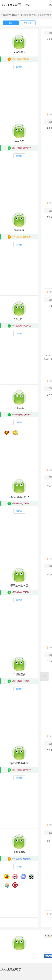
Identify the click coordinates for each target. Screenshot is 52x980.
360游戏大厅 (13, 971)
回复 (11, 23)
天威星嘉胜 (19, 674)
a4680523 (19, 52)
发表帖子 (28, 23)
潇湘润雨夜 (19, 852)
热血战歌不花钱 (19, 763)
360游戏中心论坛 (16, 6)
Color (49, 936)
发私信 (19, 67)
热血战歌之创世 (10, 15)
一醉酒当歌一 (19, 230)
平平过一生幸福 (19, 586)
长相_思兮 (19, 319)
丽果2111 (19, 408)
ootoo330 (19, 141)
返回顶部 (44, 676)
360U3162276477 (19, 497)
